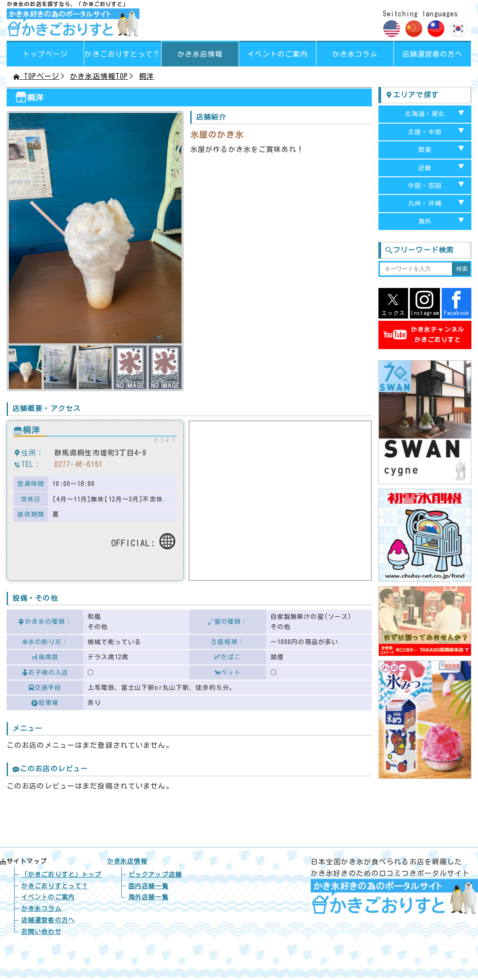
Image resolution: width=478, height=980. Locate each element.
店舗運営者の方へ (433, 54)
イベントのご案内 (278, 54)
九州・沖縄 (425, 203)
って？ (122, 54)
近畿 (425, 168)
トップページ (45, 54)
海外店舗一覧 (148, 897)
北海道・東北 (425, 114)
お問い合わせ (41, 932)
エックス (393, 303)
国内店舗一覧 (148, 886)
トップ (61, 875)
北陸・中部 (425, 132)
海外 (425, 222)
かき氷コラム (355, 54)
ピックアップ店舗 (155, 875)
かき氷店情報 (200, 54)
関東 (425, 150)
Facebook (457, 303)
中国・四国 (425, 186)
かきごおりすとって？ (55, 886)
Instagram (425, 303)
